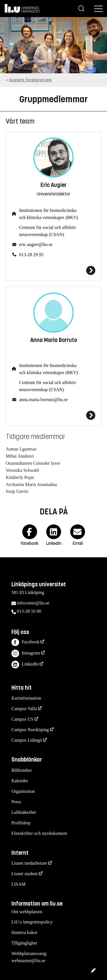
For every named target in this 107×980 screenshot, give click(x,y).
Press (16, 802)
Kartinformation (26, 698)
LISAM (19, 884)
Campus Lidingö (27, 740)
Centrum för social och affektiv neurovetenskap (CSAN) (48, 231)
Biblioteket (22, 770)
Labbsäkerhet (24, 812)
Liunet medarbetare (29, 863)
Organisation (23, 791)
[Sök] (81, 9)
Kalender (20, 781)
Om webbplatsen (27, 912)
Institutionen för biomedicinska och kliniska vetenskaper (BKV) (49, 214)
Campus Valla (24, 709)
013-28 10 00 (29, 611)
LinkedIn (25, 665)
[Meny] (98, 9)
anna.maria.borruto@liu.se (44, 400)
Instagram (26, 653)
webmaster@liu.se (28, 961)
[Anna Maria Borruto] (53, 415)
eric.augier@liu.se (36, 244)
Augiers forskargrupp (31, 80)
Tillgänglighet (24, 943)
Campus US (22, 719)
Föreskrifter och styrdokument (39, 833)
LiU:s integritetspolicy (32, 922)
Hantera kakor (24, 932)
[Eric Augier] (53, 270)
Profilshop (21, 823)
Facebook (25, 642)
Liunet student (25, 874)
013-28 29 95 (31, 255)
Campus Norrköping (30, 730)
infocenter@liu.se (33, 603)
